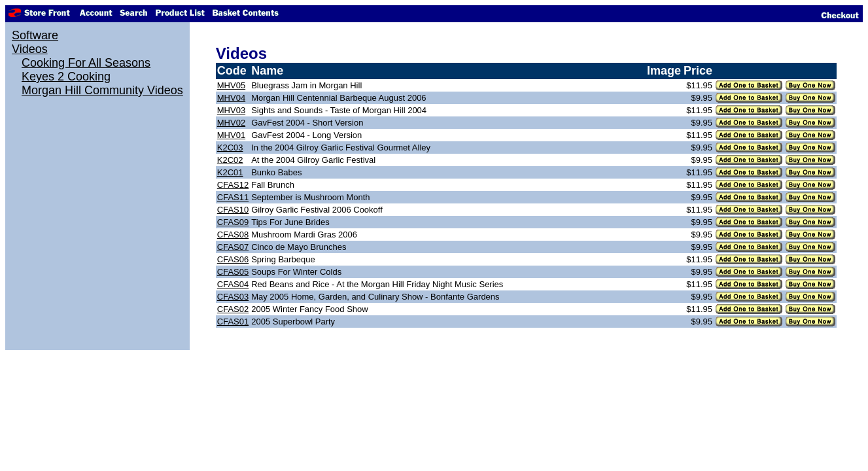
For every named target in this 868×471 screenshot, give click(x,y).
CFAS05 (233, 272)
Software (35, 35)
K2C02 (230, 160)
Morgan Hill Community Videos (102, 90)
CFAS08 (233, 235)
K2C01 (230, 172)
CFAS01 (233, 322)
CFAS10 (233, 210)
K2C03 (230, 148)
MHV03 (231, 110)
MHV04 (231, 98)
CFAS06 (233, 259)
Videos (30, 49)
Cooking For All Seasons (86, 63)
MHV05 (231, 85)
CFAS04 (233, 284)
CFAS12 (233, 185)
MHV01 (231, 135)
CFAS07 (233, 247)
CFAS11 (233, 197)
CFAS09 (233, 222)
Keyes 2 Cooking (66, 77)
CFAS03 (233, 297)
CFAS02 (233, 309)
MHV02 (231, 123)
